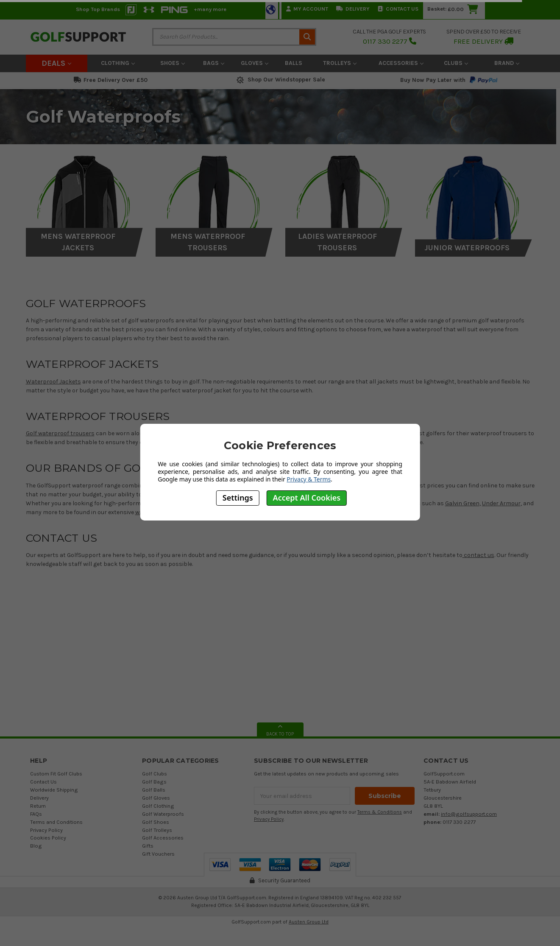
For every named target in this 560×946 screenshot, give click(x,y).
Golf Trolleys (157, 830)
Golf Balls (154, 790)
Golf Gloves (156, 798)
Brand (507, 63)
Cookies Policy (48, 838)
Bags (214, 63)
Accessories (401, 63)
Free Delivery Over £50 (111, 80)
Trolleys (340, 63)
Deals (56, 63)
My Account (307, 9)
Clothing (118, 63)
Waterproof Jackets (53, 382)
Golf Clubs (155, 774)
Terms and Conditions (56, 822)
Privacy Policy (46, 830)
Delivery (353, 9)
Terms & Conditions (380, 812)
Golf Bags (154, 782)
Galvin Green (462, 503)
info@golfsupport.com (469, 814)
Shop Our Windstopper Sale (280, 80)
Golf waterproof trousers (60, 433)
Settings (238, 498)
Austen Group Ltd (309, 922)
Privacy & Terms (309, 479)
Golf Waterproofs (163, 814)
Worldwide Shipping (54, 790)
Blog (36, 846)
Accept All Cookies (307, 498)
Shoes (173, 63)
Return (38, 806)
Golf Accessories (163, 838)
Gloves (255, 63)
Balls (294, 63)
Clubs (456, 63)
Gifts (148, 846)
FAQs (36, 814)
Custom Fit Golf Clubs (56, 774)
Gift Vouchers (158, 854)
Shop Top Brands (98, 9)
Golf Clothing (158, 806)
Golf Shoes (156, 822)
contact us (478, 555)
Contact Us (398, 9)
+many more (210, 9)
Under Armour (501, 503)
